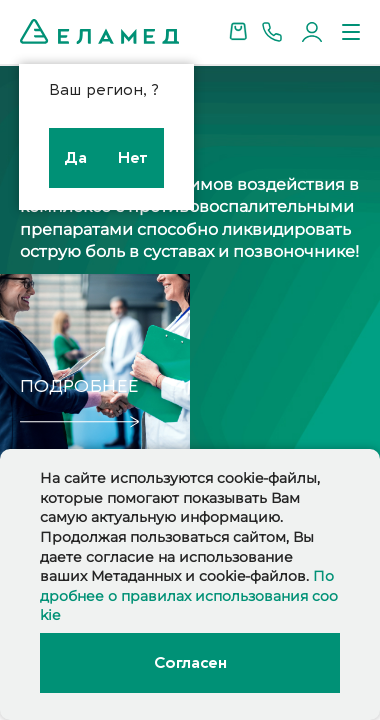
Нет (133, 158)
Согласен (190, 663)
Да (75, 158)
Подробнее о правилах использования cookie (189, 595)
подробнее (79, 386)
